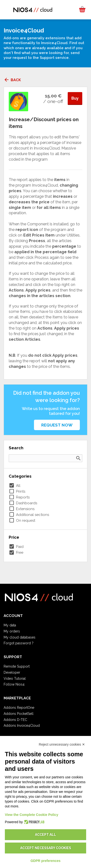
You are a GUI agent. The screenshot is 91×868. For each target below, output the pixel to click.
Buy (75, 98)
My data (10, 625)
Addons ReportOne (19, 708)
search (78, 458)
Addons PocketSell (19, 714)
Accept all (45, 835)
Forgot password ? (19, 643)
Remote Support (17, 666)
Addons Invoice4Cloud (22, 726)
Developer (12, 672)
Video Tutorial (15, 679)
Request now (57, 425)
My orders (12, 631)
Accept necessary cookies (46, 848)
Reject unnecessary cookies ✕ (62, 744)
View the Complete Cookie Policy (32, 815)
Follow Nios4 (14, 684)
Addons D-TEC (15, 720)
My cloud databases (20, 637)
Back (12, 80)
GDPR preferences (46, 861)
